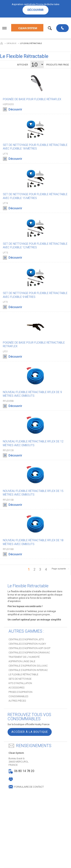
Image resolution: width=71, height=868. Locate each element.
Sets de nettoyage (20, 679)
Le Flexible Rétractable (23, 674)
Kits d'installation (20, 683)
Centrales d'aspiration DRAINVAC (29, 653)
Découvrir (35, 10)
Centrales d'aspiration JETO (26, 639)
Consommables (18, 696)
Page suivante (59, 569)
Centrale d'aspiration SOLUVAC (28, 666)
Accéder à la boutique (30, 732)
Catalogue (11, 43)
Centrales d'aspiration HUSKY (27, 644)
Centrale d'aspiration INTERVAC (28, 670)
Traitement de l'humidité (24, 657)
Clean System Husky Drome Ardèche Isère (2, 43)
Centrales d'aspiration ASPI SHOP (29, 648)
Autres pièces (17, 701)
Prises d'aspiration (20, 692)
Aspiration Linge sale (22, 661)
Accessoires (16, 688)
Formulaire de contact (29, 786)
